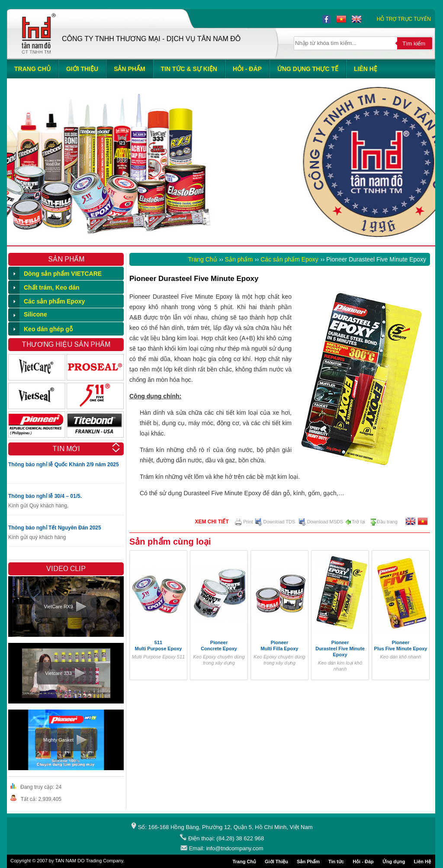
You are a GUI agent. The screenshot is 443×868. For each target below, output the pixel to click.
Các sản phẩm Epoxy (289, 259)
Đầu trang (384, 522)
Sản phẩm (239, 259)
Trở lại (355, 522)
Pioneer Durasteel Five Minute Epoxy (340, 649)
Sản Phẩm (308, 862)
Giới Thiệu (276, 862)
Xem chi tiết (212, 522)
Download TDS (275, 522)
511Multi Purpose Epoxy (159, 645)
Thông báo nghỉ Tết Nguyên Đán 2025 (55, 528)
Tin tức (336, 862)
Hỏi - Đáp (363, 862)
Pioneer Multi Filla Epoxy (280, 645)
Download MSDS (321, 522)
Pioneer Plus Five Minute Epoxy (401, 645)
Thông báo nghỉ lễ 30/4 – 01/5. (45, 496)
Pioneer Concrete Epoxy (219, 645)
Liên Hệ (422, 862)
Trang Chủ (203, 259)
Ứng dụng (394, 862)
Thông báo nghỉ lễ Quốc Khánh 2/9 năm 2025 (64, 465)
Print (244, 522)
